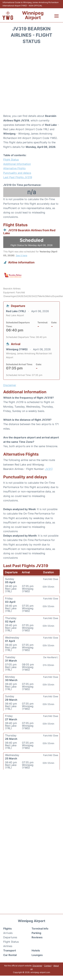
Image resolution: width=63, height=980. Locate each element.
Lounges (37, 955)
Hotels (36, 950)
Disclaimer (37, 966)
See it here (21, 255)
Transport (10, 950)
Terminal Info (40, 929)
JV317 (49, 469)
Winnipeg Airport (33, 15)
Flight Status (11, 160)
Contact (48, 966)
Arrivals (8, 933)
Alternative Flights (14, 168)
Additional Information (17, 164)
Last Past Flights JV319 (18, 177)
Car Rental (10, 955)
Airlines (8, 946)
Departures (10, 937)
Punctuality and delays (17, 173)
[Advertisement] (31, 80)
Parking (36, 933)
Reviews (37, 937)
